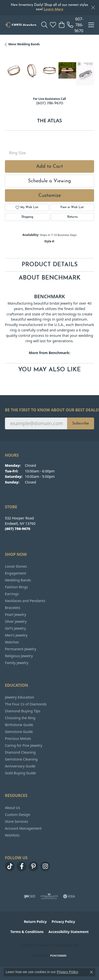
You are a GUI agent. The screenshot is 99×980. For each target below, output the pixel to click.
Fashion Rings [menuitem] (16, 587)
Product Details (50, 265)
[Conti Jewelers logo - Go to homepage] (21, 25)
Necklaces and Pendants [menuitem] (25, 601)
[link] (75, 25)
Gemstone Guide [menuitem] (19, 732)
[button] (44, 25)
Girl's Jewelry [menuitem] (15, 628)
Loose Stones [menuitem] (16, 566)
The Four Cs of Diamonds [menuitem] (26, 704)
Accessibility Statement (69, 932)
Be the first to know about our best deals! (49, 410)
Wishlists (12, 835)
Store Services (16, 821)
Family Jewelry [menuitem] (17, 663)
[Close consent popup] (91, 972)
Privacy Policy (63, 922)
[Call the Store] (18, 529)
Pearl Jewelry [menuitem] (15, 614)
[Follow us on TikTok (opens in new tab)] (10, 866)
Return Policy (35, 922)
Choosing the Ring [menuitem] (20, 718)
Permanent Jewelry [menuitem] (21, 649)
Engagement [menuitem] (15, 573)
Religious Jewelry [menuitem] (19, 656)
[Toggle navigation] (91, 25)
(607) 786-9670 (50, 103)
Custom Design (18, 815)
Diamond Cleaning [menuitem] (20, 752)
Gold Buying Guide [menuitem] (20, 773)
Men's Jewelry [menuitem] (16, 635)
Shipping (27, 217)
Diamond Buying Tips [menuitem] (23, 711)
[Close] (93, 8)
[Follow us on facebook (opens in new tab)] (22, 866)
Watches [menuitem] (12, 642)
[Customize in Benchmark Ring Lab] (85, 73)
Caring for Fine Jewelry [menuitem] (24, 745)
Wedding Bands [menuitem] (18, 580)
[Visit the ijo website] (30, 896)
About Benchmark (50, 278)
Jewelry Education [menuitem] (20, 697)
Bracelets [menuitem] (13, 608)
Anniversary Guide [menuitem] (20, 766)
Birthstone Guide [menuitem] (19, 725)
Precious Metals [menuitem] (18, 739)
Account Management (23, 828)
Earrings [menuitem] (12, 594)
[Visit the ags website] (49, 896)
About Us (13, 808)
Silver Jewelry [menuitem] (16, 621)
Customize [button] (50, 196)
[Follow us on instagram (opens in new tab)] (45, 866)
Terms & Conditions (27, 932)
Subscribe (81, 423)
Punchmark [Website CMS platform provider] (58, 956)
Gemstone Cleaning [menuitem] (21, 759)
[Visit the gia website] (69, 896)
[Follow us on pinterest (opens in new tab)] (33, 866)
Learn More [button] (54, 9)
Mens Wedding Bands (24, 44)
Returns (72, 217)
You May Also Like (49, 370)
